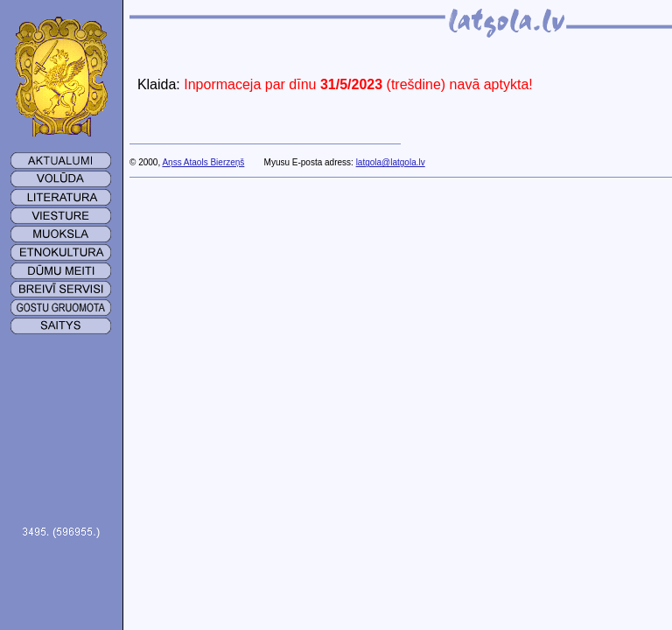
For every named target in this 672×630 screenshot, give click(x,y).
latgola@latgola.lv (391, 162)
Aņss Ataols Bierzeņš (203, 162)
